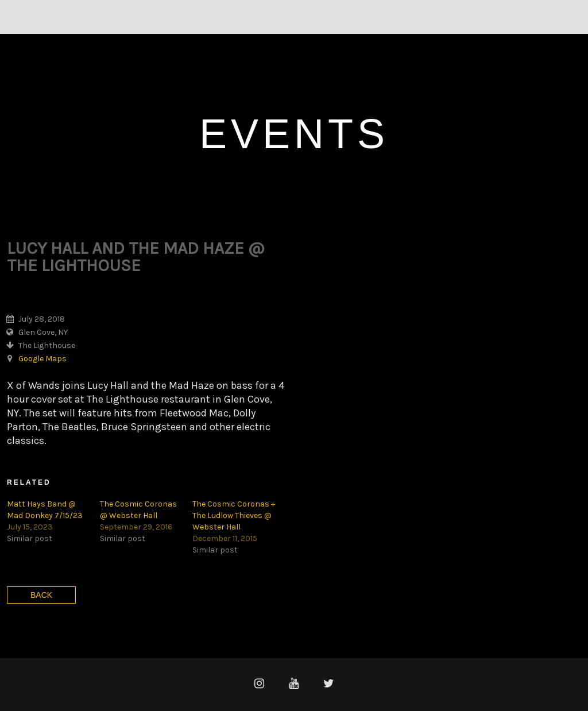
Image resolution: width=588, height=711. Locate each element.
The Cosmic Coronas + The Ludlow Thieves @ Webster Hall (234, 515)
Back (41, 595)
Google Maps (42, 359)
